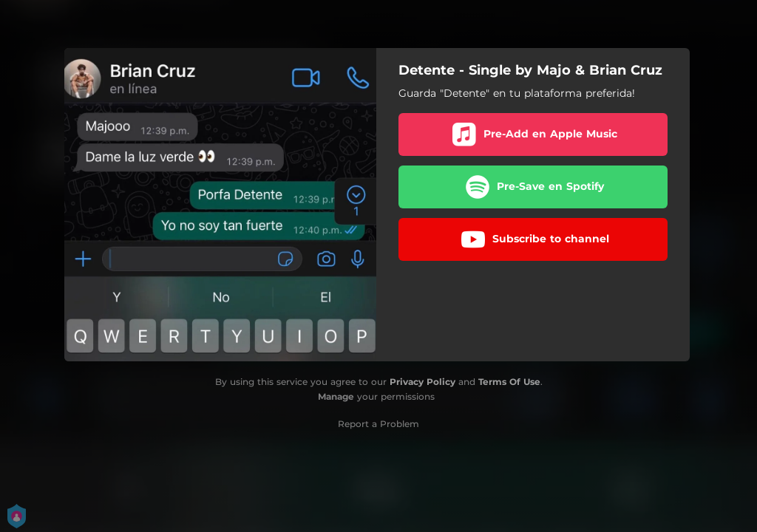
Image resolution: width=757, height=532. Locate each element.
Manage (336, 396)
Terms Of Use (509, 382)
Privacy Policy (422, 382)
